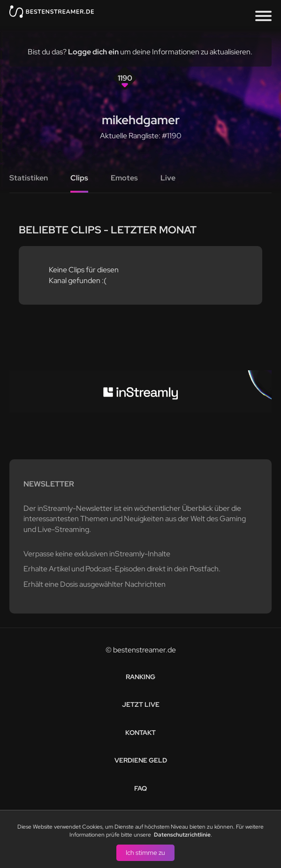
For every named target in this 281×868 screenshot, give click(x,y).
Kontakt (140, 733)
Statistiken (29, 178)
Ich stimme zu (145, 852)
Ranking (140, 677)
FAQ (140, 788)
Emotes (124, 178)
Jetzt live (141, 704)
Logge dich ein (93, 52)
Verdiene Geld (141, 760)
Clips (79, 178)
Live (168, 178)
